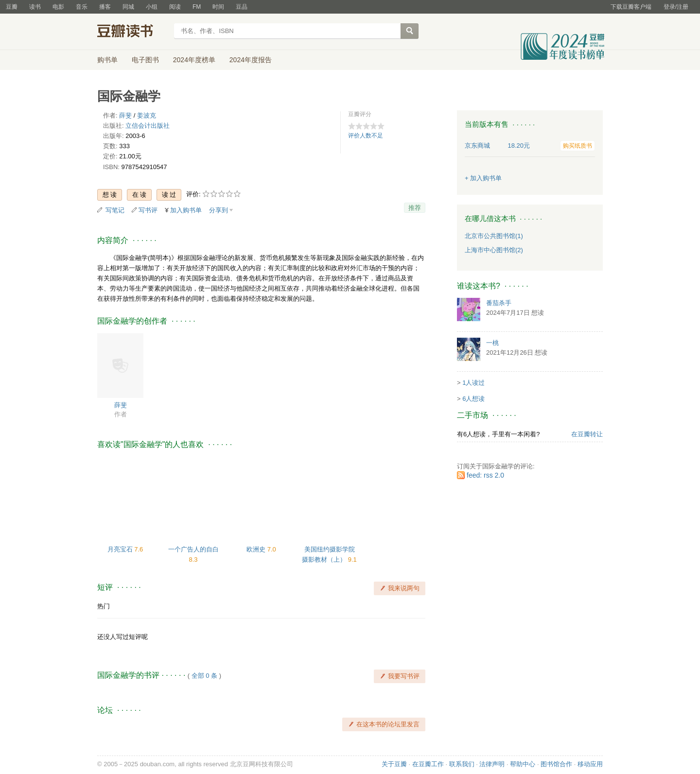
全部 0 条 (204, 676)
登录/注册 (676, 7)
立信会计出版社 (148, 126)
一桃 (492, 343)
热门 (104, 606)
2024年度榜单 (194, 60)
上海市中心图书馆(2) (494, 250)
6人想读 (473, 399)
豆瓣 (12, 7)
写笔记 (115, 210)
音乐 (82, 7)
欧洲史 (257, 549)
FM (197, 7)
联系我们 (462, 764)
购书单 (107, 60)
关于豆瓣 (394, 764)
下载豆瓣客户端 (631, 7)
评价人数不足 (366, 136)
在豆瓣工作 (428, 764)
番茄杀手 (499, 303)
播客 (105, 7)
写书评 (148, 210)
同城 (128, 7)
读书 (35, 7)
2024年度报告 (251, 60)
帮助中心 (523, 764)
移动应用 (590, 764)
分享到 (219, 210)
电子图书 (145, 60)
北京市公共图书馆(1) (494, 236)
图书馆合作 (556, 764)
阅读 (175, 7)
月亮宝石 (121, 549)
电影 (58, 7)
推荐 (415, 208)
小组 (152, 7)
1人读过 (473, 383)
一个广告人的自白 (193, 549)
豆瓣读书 (132, 32)
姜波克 (147, 115)
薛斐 (125, 115)
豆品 (242, 7)
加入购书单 (186, 210)
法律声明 (492, 764)
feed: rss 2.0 (485, 475)
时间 (218, 7)
